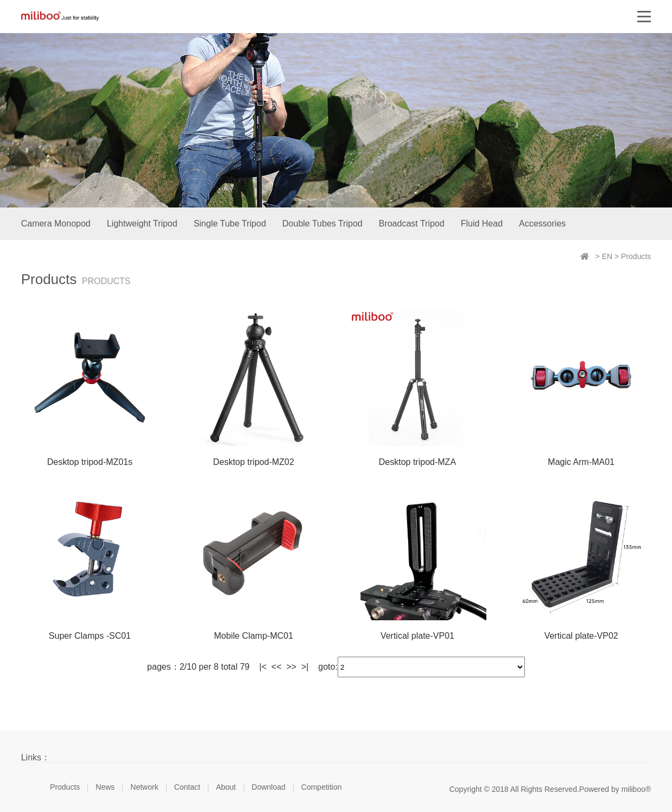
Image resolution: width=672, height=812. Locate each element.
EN (607, 256)
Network (144, 787)
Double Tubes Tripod (322, 224)
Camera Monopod (56, 224)
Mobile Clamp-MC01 (253, 636)
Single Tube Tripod (230, 224)
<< (277, 667)
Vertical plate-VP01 (417, 636)
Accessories (542, 224)
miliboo (60, 16)
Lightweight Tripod (142, 224)
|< (263, 667)
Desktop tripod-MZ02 (253, 462)
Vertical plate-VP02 (581, 636)
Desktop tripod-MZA (417, 462)
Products (636, 256)
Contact (187, 787)
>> (291, 667)
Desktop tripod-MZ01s (90, 462)
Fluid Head (482, 224)
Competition (322, 787)
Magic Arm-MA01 (581, 462)
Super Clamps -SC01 (90, 636)
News (105, 787)
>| (305, 667)
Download (269, 787)
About (226, 787)
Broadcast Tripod (412, 224)
